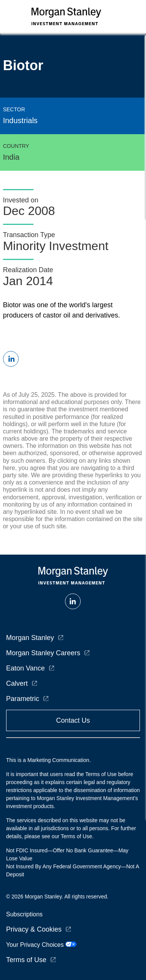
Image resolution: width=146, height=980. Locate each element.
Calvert (17, 683)
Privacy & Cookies (34, 929)
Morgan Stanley (30, 638)
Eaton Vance (25, 668)
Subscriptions (24, 914)
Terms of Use (26, 960)
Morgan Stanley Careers (43, 653)
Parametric (23, 699)
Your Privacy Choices (41, 945)
